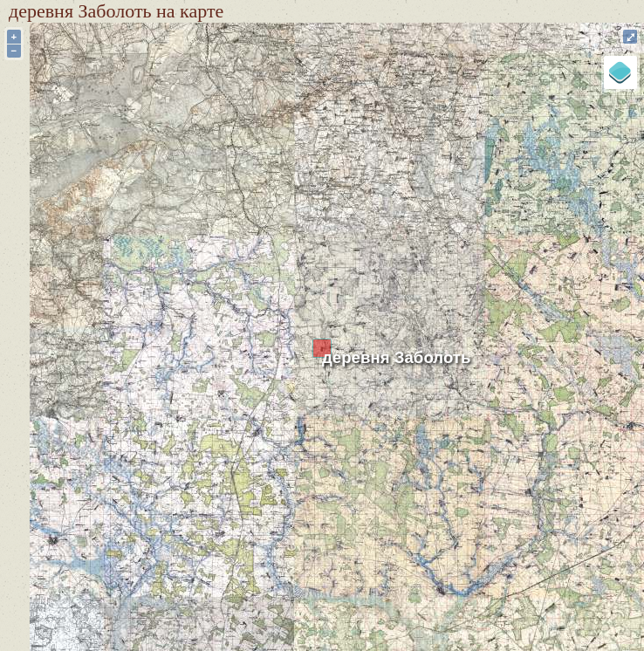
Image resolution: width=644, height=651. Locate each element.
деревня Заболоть (396, 357)
